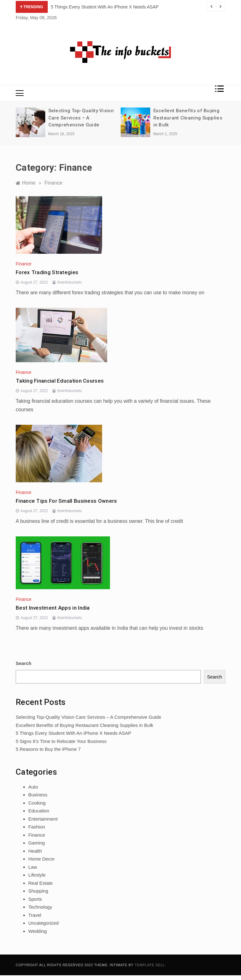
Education (39, 811)
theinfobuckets (70, 282)
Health (35, 851)
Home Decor (41, 859)
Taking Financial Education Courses (60, 381)
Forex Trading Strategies (47, 272)
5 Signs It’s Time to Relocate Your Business (61, 741)
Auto (33, 787)
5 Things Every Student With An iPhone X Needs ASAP (105, 7)
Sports (35, 899)
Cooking (37, 803)
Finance (24, 264)
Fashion (37, 827)
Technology (40, 907)
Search (24, 663)
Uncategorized (44, 923)
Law (33, 867)
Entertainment (43, 819)
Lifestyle (37, 875)
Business (38, 795)
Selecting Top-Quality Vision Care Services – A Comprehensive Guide (81, 118)
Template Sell (150, 965)
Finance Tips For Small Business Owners (66, 501)
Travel (35, 915)
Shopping (38, 891)
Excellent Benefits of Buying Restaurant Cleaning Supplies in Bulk (188, 118)
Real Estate (41, 883)
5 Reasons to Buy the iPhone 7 (48, 749)
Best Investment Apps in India (53, 608)
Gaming (37, 843)
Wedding (38, 931)
